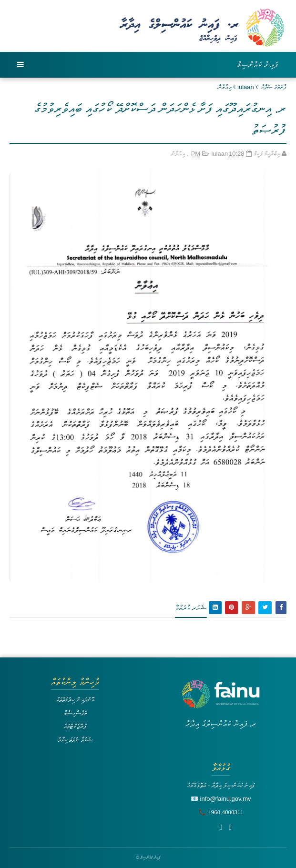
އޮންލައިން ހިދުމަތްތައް (75, 700)
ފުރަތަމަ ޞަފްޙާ (274, 87)
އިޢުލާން (225, 87)
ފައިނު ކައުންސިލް (258, 65)
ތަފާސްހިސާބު (75, 713)
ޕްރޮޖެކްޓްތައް (75, 726)
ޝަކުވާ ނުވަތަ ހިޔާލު (75, 740)
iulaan (246, 87)
